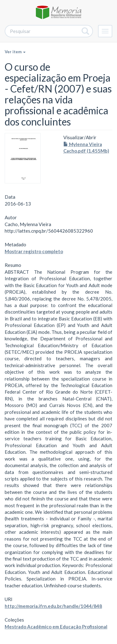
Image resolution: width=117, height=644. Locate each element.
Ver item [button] (15, 52)
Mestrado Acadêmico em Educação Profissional (56, 627)
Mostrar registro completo (34, 251)
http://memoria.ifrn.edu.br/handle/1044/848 (53, 606)
